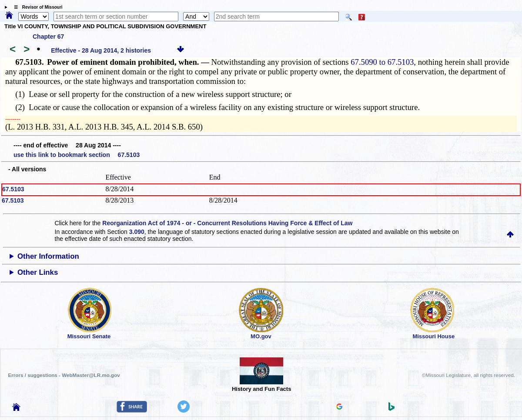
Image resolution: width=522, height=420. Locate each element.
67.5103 (13, 189)
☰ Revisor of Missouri (36, 7)
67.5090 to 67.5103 (382, 62)
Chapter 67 (48, 37)
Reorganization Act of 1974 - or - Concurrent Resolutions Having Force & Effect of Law (227, 223)
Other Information (48, 256)
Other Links (38, 272)
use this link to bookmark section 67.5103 (77, 155)
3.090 (137, 232)
